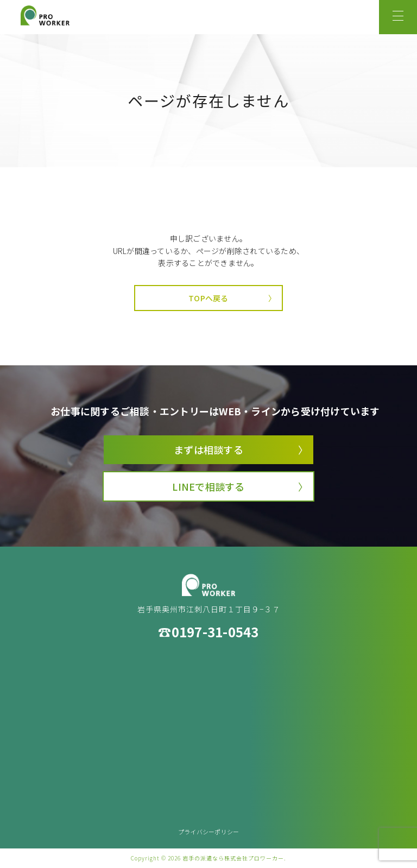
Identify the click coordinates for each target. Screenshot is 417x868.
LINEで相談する (208, 486)
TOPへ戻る (208, 298)
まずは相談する (208, 449)
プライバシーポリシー (209, 832)
